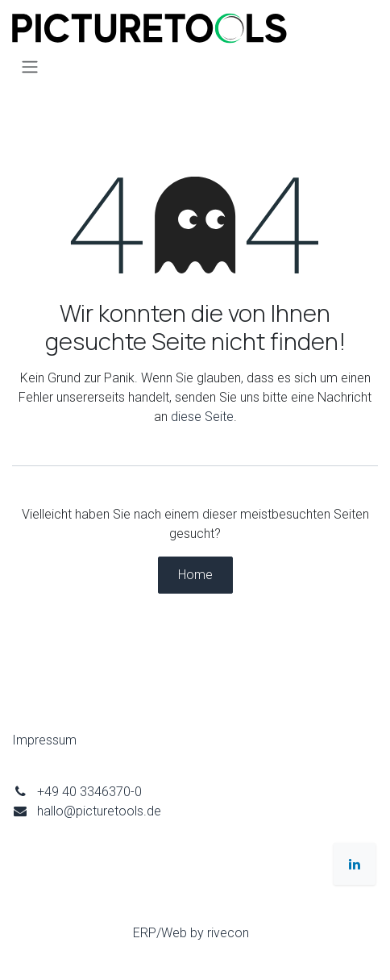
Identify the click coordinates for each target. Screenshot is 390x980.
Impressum (44, 740)
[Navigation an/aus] (30, 67)
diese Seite (202, 417)
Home (195, 575)
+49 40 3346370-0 (89, 792)
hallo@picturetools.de (99, 811)
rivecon (228, 933)
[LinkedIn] (355, 864)
